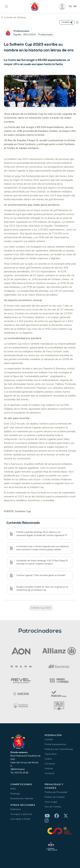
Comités (49, 739)
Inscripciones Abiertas (22, 798)
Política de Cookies (55, 797)
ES (70, 6)
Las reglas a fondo (20, 819)
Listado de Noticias (14, 17)
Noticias (49, 768)
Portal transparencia (55, 744)
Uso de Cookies (53, 807)
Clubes (48, 759)
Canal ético (51, 754)
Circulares (50, 764)
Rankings (15, 794)
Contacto (49, 773)
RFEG (13, 789)
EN (75, 6)
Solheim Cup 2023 (41, 608)
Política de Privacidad (56, 792)
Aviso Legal (51, 802)
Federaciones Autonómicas (59, 749)
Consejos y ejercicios (21, 814)
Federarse (16, 809)
